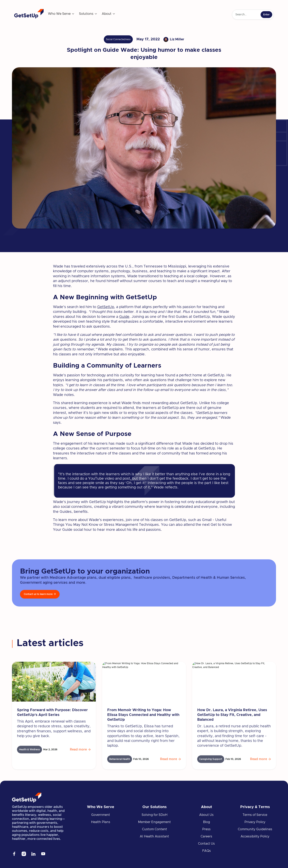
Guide (124, 317)
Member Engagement (154, 822)
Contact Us (206, 844)
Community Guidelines (255, 829)
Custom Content (154, 829)
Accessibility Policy (255, 836)
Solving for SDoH (154, 815)
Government (101, 815)
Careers (206, 836)
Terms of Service (255, 815)
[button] (61, 14)
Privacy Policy (255, 822)
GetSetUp (106, 307)
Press (206, 829)
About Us (206, 815)
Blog (206, 822)
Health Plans (101, 822)
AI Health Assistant (154, 836)
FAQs (206, 851)
